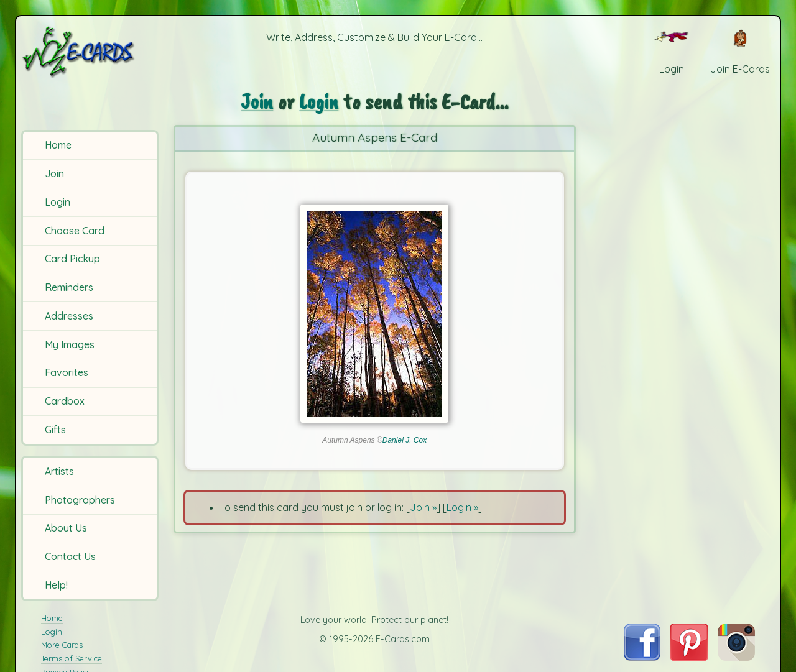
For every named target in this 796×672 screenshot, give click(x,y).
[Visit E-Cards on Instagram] (736, 657)
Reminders (69, 287)
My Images (70, 344)
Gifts (55, 430)
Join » (423, 507)
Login (58, 202)
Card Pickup (72, 259)
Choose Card (75, 231)
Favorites (67, 372)
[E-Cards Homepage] (92, 52)
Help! (56, 585)
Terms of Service (72, 658)
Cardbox (65, 401)
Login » (462, 507)
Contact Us (70, 556)
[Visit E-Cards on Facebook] (642, 657)
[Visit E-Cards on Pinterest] (689, 657)
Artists (59, 471)
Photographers (80, 500)
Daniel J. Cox (405, 440)
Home (58, 145)
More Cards (62, 645)
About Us (66, 528)
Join (54, 173)
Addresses (69, 316)
